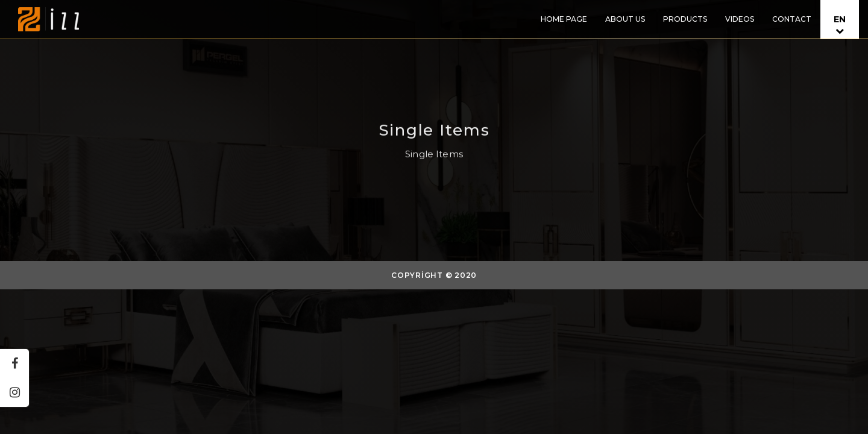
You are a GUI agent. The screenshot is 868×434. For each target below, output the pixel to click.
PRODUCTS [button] (685, 19)
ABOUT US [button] (625, 19)
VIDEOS (740, 19)
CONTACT (792, 19)
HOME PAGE (564, 19)
